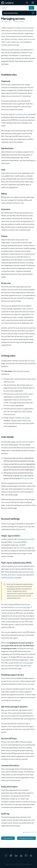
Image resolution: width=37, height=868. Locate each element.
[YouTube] (21, 855)
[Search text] (15, 8)
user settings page (26, 663)
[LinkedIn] (16, 855)
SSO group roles (27, 478)
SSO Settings (22, 548)
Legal (8, 864)
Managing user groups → (26, 838)
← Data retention (8, 838)
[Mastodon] (11, 855)
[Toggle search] (31, 8)
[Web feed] (31, 855)
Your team (31, 361)
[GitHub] (26, 855)
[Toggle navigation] (33, 3)
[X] (6, 855)
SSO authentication (20, 114)
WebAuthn (10, 578)
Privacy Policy (14, 864)
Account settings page (21, 607)
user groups (26, 418)
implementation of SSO (26, 539)
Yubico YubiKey (17, 575)
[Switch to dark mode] (27, 3)
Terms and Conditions (25, 864)
